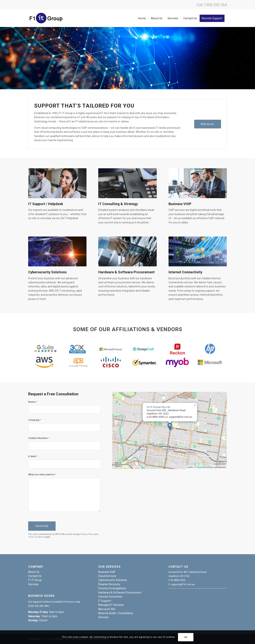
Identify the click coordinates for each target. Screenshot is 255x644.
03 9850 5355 (178, 580)
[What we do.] (208, 124)
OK (186, 637)
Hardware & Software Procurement (120, 593)
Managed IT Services (111, 605)
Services (33, 584)
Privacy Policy (87, 534)
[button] (170, 426)
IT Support (105, 601)
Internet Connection (110, 597)
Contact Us (35, 576)
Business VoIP (107, 572)
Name (33, 402)
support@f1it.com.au (183, 584)
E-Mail (33, 456)
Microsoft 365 (107, 609)
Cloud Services (107, 576)
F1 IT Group (35, 580)
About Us (34, 572)
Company (35, 420)
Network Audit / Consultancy (116, 613)
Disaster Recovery (109, 584)
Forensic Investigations (112, 588)
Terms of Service (36, 537)
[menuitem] (142, 18)
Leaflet (190, 467)
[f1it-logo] (47, 18)
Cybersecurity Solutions (113, 580)
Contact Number (39, 438)
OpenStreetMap (205, 467)
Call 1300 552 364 (212, 5)
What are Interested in (42, 474)
